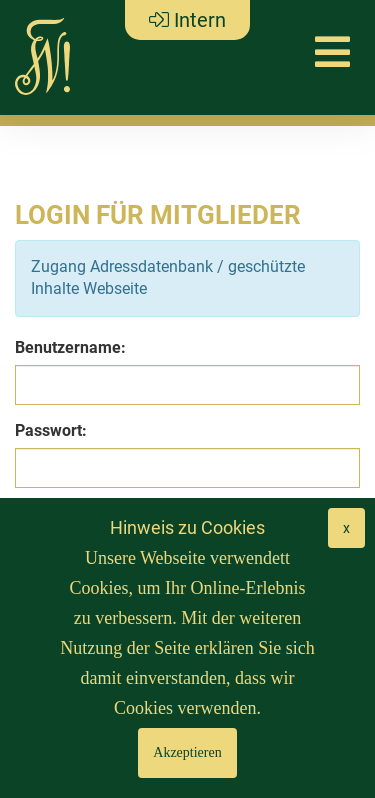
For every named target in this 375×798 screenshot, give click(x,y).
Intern (187, 20)
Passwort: (51, 430)
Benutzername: (70, 347)
